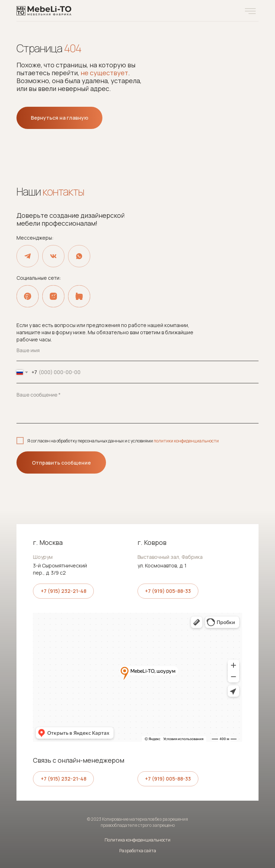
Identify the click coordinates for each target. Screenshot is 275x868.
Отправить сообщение (61, 463)
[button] (250, 11)
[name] (137, 350)
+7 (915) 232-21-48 (64, 591)
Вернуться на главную (60, 118)
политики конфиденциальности (186, 441)
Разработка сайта (138, 851)
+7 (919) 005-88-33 (168, 591)
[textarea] (137, 404)
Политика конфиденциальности (137, 840)
